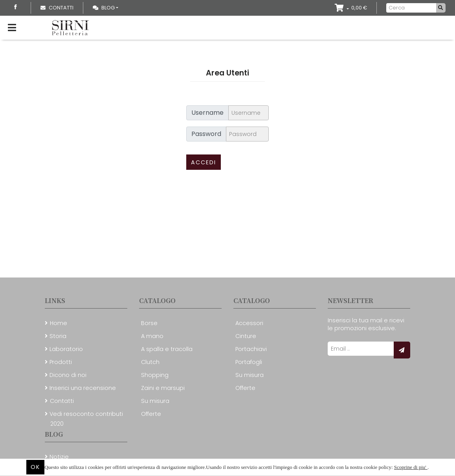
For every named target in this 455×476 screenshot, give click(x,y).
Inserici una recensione (83, 388)
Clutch (150, 362)
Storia (58, 336)
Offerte (151, 414)
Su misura (155, 401)
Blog (104, 8)
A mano (152, 336)
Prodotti (61, 362)
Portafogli (249, 362)
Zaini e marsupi (163, 388)
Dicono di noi (68, 375)
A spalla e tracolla (167, 349)
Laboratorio (66, 349)
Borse (149, 323)
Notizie (59, 457)
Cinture (246, 336)
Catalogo (157, 300)
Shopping (155, 375)
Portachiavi (251, 349)
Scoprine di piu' (411, 467)
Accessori (249, 323)
